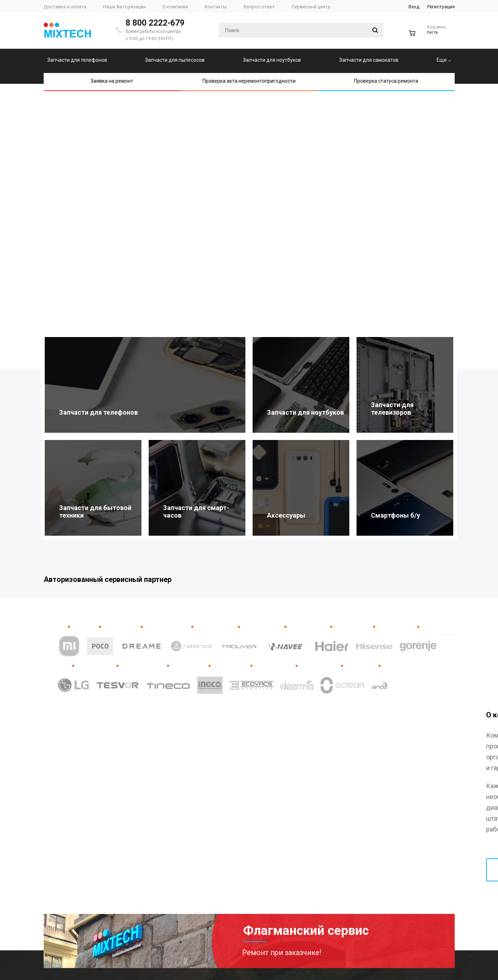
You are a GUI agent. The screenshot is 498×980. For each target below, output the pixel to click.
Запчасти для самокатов (369, 60)
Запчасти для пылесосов (175, 60)
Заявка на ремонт (112, 81)
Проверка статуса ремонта (386, 81)
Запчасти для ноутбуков (272, 60)
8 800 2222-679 (155, 23)
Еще (444, 60)
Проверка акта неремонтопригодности (249, 81)
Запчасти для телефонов (77, 60)
